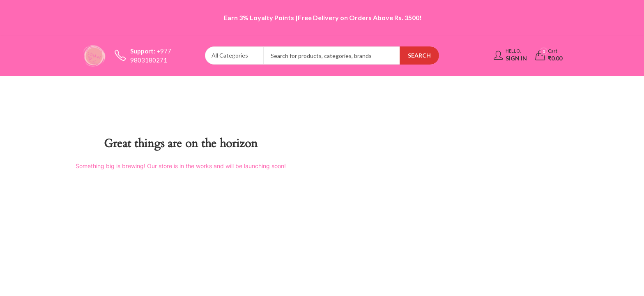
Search (419, 55)
